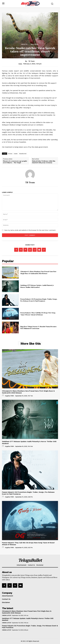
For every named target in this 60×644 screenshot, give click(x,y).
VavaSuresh (23, 154)
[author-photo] (3, 396)
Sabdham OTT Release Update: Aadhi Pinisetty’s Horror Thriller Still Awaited (37, 286)
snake (16, 154)
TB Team (31, 61)
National (35, 44)
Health (24, 44)
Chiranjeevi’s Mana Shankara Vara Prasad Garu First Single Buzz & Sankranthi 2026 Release (38, 272)
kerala (10, 154)
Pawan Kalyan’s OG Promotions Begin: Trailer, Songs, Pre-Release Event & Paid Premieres (39, 300)
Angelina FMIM (9, 396)
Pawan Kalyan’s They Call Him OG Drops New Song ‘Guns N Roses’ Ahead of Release (38, 314)
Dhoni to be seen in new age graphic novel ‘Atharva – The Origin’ (15, 162)
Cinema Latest (7, 615)
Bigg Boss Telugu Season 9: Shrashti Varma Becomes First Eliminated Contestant (38, 327)
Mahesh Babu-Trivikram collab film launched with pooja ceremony (44, 162)
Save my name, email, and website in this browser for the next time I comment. (30, 230)
